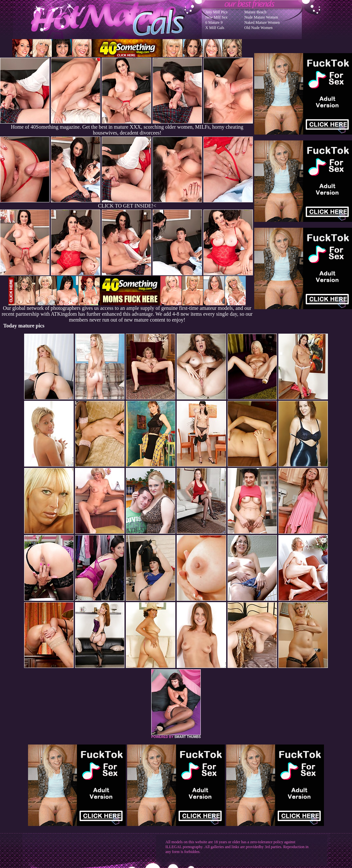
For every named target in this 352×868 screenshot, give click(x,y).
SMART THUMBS (188, 737)
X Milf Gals (215, 28)
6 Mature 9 (214, 22)
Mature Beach (256, 12)
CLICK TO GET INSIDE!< (127, 206)
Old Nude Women (259, 28)
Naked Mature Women (262, 22)
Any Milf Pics (216, 12)
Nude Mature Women (261, 17)
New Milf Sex (216, 17)
